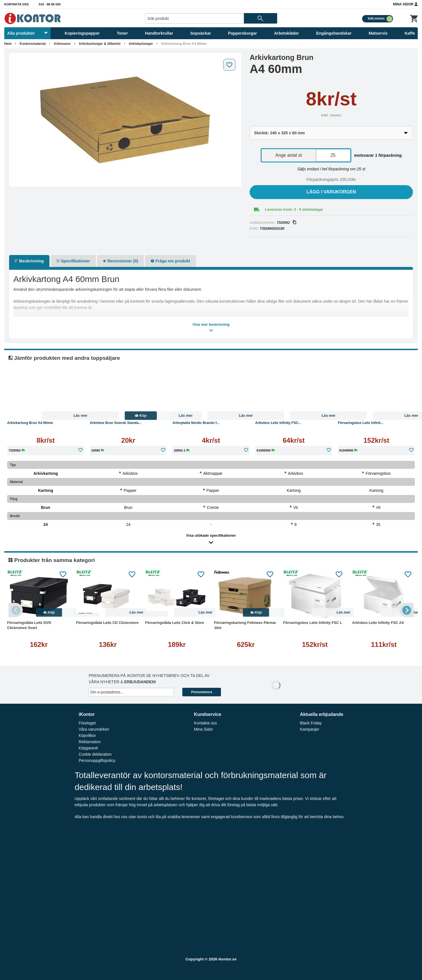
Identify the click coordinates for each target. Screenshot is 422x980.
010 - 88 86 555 (50, 4)
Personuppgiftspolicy (97, 760)
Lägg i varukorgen (331, 192)
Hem (8, 44)
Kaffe (410, 33)
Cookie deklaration (95, 754)
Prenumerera (202, 692)
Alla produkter (27, 33)
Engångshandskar (334, 33)
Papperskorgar (243, 33)
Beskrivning (29, 261)
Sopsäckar (201, 33)
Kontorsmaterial (33, 44)
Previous (16, 610)
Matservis (378, 33)
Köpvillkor (87, 735)
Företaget (87, 723)
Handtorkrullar (159, 33)
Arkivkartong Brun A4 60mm (184, 44)
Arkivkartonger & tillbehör (100, 44)
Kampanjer (310, 729)
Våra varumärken (94, 729)
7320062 (286, 223)
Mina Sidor (405, 4)
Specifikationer (73, 261)
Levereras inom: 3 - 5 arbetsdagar (294, 209)
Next (406, 610)
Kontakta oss (16, 4)
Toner (122, 33)
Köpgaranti (88, 748)
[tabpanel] (125, 120)
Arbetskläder (287, 33)
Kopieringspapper (82, 33)
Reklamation (90, 742)
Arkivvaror (62, 44)
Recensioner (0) (120, 261)
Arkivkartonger (141, 44)
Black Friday (311, 723)
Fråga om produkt (170, 261)
